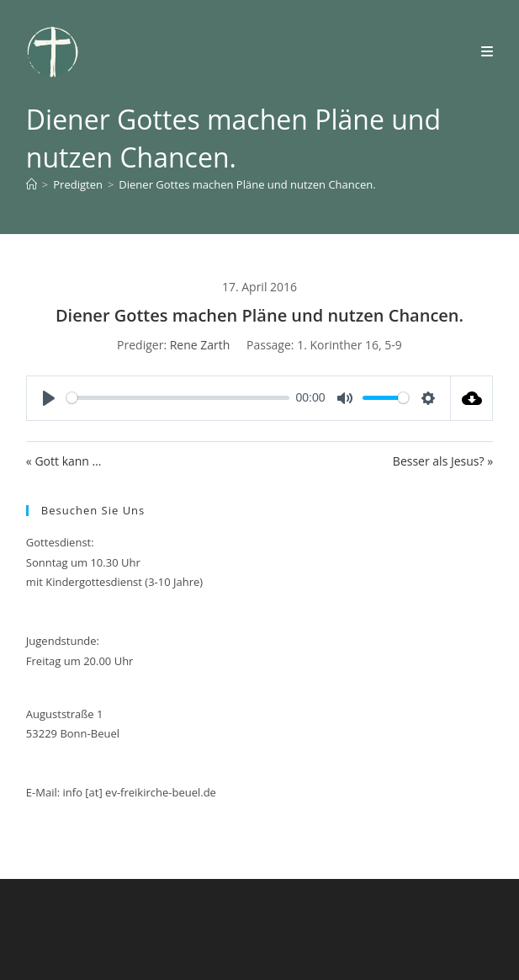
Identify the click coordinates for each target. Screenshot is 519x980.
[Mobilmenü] (487, 51)
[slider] (178, 398)
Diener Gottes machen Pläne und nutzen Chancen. (247, 184)
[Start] (32, 184)
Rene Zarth (200, 345)
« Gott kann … (64, 461)
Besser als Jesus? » (443, 461)
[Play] (49, 398)
